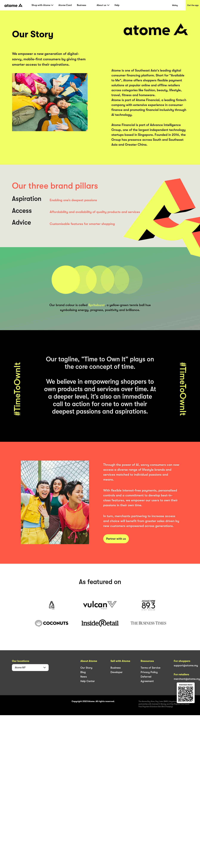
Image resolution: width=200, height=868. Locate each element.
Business (82, 5)
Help (117, 5)
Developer (117, 672)
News (84, 677)
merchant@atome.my (187, 679)
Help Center (88, 681)
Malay (175, 5)
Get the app (193, 5)
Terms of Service (150, 668)
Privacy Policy (149, 672)
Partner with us (116, 539)
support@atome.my (186, 665)
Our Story (86, 668)
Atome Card (65, 5)
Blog (83, 672)
